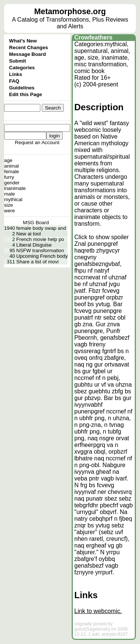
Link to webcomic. (98, 611)
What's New (23, 41)
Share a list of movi (38, 262)
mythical (13, 199)
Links (15, 74)
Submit (17, 61)
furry (9, 177)
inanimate (15, 188)
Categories (22, 68)
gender (12, 183)
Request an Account (37, 142)
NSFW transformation (40, 250)
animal (11, 166)
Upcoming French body (42, 256)
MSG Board (36, 223)
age (8, 160)
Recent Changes (28, 47)
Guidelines (22, 88)
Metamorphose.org (70, 12)
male (10, 194)
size (9, 205)
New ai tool (29, 234)
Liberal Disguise (34, 245)
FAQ (14, 81)
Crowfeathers (93, 37)
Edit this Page (25, 94)
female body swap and (41, 228)
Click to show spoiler (102, 237)
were (10, 211)
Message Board (27, 54)
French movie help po (40, 239)
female (12, 172)
